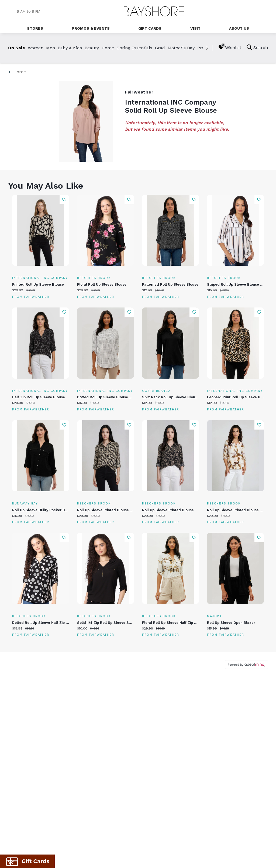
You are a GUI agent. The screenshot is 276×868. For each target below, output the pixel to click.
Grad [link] (160, 48)
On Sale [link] (17, 48)
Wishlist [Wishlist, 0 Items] (230, 47)
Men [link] (51, 48)
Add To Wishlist (64, 200)
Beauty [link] (92, 48)
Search (257, 47)
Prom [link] (203, 48)
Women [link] (36, 48)
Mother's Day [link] (181, 48)
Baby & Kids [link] (70, 48)
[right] (207, 48)
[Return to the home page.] (154, 11)
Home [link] (108, 48)
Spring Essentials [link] (134, 48)
